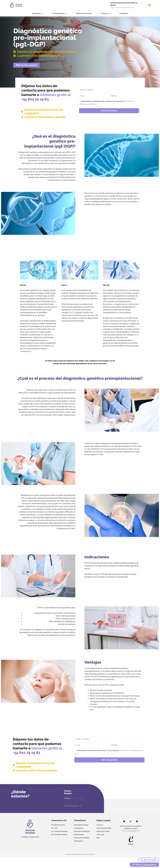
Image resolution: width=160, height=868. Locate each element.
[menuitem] (149, 5)
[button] (38, 13)
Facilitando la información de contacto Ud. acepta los (106, 103)
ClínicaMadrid (68, 792)
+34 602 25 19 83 (35, 99)
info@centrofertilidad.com (130, 831)
